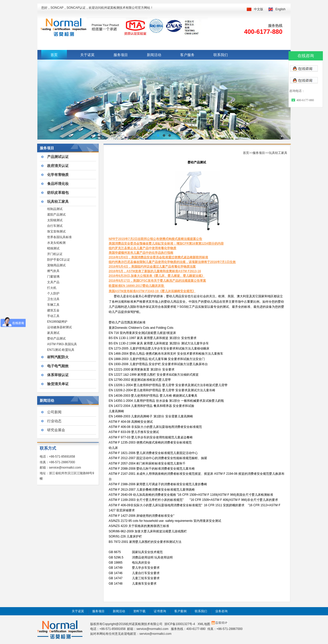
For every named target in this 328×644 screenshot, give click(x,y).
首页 (54, 55)
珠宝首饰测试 (56, 231)
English (280, 9)
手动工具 (53, 316)
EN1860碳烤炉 (57, 322)
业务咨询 (221, 611)
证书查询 (160, 611)
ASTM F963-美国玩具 (62, 344)
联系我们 (221, 55)
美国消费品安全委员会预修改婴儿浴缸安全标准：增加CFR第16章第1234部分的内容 (166, 244)
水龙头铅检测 (56, 243)
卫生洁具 (53, 299)
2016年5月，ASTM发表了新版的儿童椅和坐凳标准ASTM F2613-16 (155, 271)
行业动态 (54, 421)
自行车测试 (55, 226)
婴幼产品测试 (56, 339)
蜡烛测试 (53, 248)
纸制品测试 (55, 209)
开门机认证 (55, 254)
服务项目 (121, 55)
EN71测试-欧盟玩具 (61, 350)
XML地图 (204, 624)
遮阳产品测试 (56, 215)
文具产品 (53, 282)
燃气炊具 (53, 271)
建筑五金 (53, 310)
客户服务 (187, 55)
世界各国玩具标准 (59, 237)
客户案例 (180, 611)
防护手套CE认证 (59, 260)
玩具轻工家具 (278, 153)
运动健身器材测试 (59, 327)
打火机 (52, 288)
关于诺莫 (87, 55)
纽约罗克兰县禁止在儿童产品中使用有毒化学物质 (142, 248)
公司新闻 (54, 412)
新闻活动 (154, 55)
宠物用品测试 (56, 265)
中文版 (259, 9)
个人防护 (53, 293)
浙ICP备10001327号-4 (180, 624)
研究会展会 (56, 430)
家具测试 (53, 333)
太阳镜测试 (55, 220)
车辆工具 (53, 305)
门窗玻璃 (53, 277)
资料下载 (139, 611)
